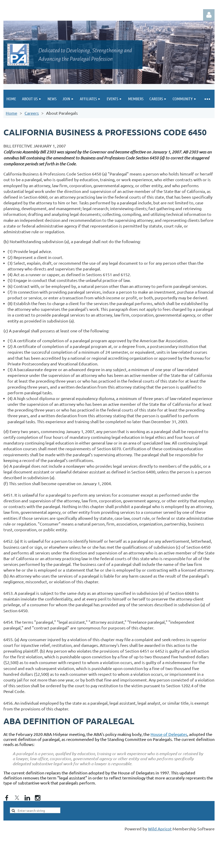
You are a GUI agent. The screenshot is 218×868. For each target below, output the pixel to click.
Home (11, 113)
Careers (32, 113)
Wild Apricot (160, 829)
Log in (209, 15)
